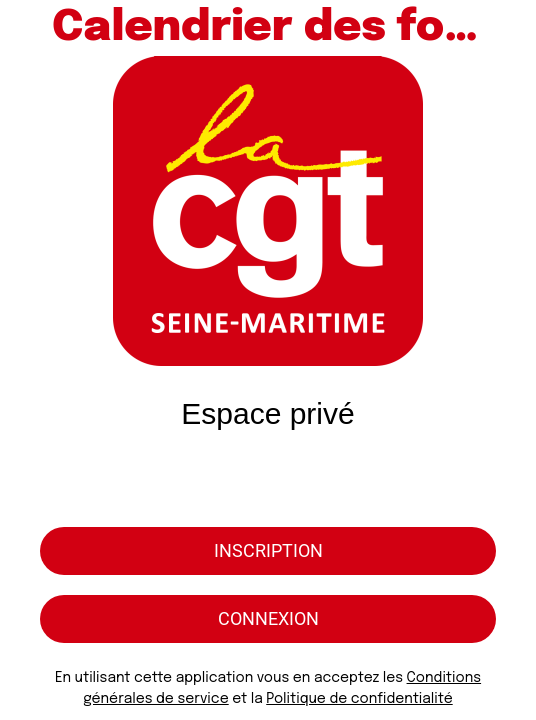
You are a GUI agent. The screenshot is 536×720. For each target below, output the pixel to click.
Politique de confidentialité (359, 699)
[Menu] (28, 28)
